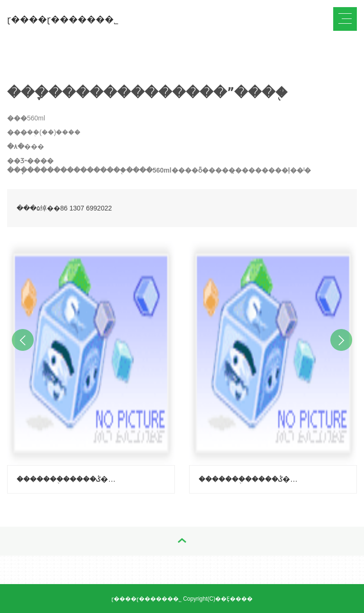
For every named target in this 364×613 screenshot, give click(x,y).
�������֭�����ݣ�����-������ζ (251, 479)
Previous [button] (23, 340)
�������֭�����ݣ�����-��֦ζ (69, 479)
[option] (91, 365)
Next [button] (341, 340)
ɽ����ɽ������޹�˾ (63, 19)
